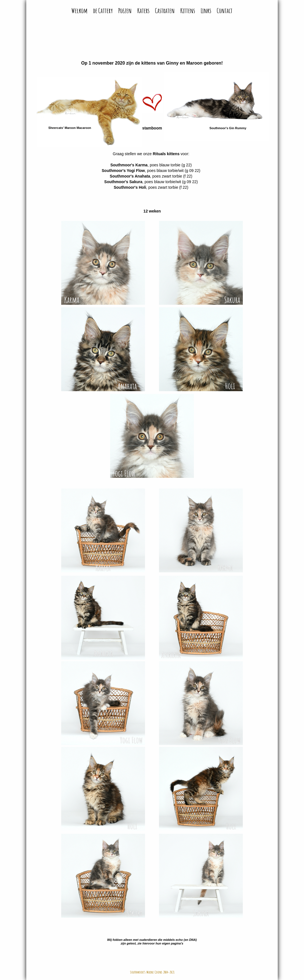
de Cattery (103, 11)
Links (206, 11)
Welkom (79, 11)
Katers (143, 11)
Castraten (165, 11)
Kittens (188, 11)
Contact (225, 11)
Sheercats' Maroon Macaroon (70, 128)
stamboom (152, 128)
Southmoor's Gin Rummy (228, 128)
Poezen (125, 11)
